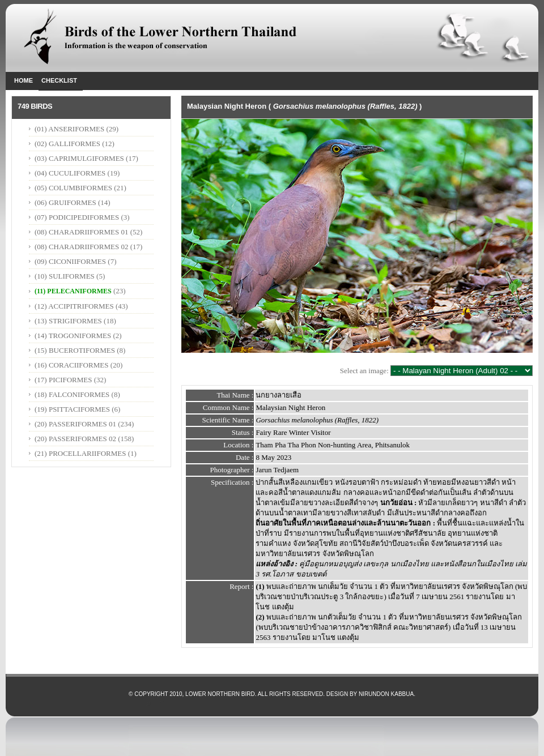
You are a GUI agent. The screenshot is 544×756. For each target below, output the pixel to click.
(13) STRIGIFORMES (68, 321)
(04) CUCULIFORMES (70, 173)
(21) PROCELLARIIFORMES (80, 453)
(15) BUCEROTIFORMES (75, 350)
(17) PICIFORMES (63, 380)
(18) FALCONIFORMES (72, 394)
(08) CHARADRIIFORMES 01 (81, 232)
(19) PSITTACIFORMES (72, 409)
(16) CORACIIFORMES (71, 365)
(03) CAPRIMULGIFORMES (79, 158)
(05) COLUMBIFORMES (73, 188)
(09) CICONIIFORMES (70, 261)
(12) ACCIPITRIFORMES (74, 306)
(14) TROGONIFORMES (73, 336)
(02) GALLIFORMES (67, 144)
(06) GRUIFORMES (65, 202)
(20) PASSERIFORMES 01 (75, 424)
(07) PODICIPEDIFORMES (77, 217)
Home (24, 80)
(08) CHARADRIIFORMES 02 (81, 247)
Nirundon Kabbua (386, 694)
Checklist (59, 80)
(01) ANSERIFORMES (70, 129)
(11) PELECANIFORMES (73, 291)
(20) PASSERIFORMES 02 (75, 439)
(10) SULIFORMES (65, 276)
